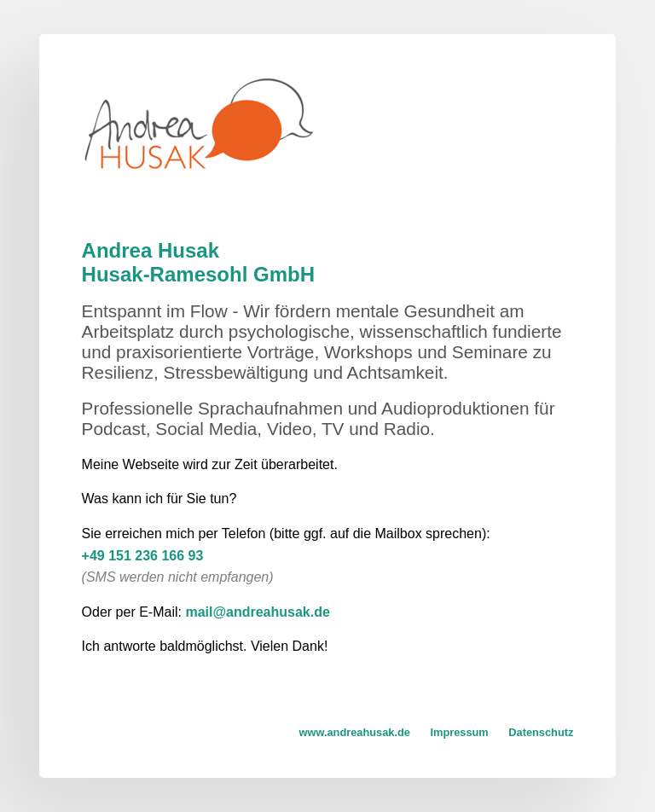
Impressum (459, 732)
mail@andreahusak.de (257, 612)
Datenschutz (541, 732)
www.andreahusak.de (355, 732)
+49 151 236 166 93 (143, 556)
